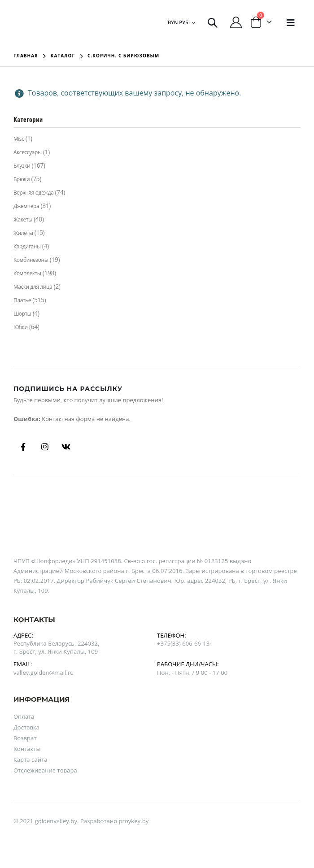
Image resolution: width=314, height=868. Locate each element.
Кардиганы (27, 246)
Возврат (25, 738)
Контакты (27, 749)
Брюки (22, 179)
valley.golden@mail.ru (44, 673)
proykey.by (134, 821)
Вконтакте (66, 447)
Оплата (24, 716)
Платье (22, 300)
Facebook (23, 447)
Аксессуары (28, 152)
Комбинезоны (31, 260)
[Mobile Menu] (291, 22)
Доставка (26, 727)
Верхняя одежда (33, 193)
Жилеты (23, 233)
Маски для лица (33, 287)
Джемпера (26, 206)
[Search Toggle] (213, 22)
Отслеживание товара (45, 770)
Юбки (21, 327)
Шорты (22, 314)
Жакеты (23, 219)
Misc (19, 139)
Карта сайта (31, 759)
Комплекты (27, 273)
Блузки (22, 166)
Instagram (45, 447)
